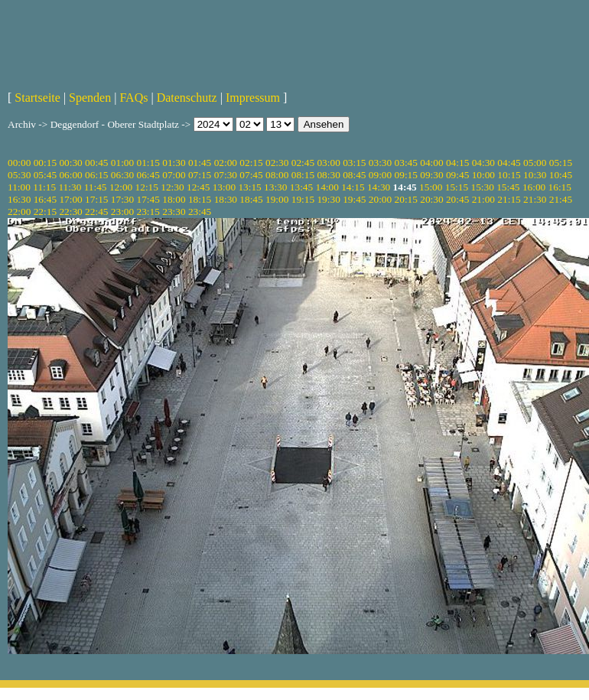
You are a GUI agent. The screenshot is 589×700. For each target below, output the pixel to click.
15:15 (457, 187)
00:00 (19, 163)
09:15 (406, 175)
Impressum (253, 98)
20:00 (380, 199)
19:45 (354, 199)
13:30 (275, 187)
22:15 (45, 212)
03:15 (354, 163)
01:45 (200, 163)
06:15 (96, 175)
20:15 (406, 199)
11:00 (19, 187)
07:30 (226, 175)
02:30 (277, 163)
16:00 (534, 187)
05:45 (45, 175)
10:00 (483, 175)
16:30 (19, 199)
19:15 (303, 199)
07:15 (200, 175)
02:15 (251, 163)
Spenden (90, 98)
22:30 (70, 212)
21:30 (535, 199)
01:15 (148, 163)
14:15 (353, 187)
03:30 (380, 163)
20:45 (457, 199)
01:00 (122, 163)
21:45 (561, 199)
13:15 (249, 187)
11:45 (96, 187)
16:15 (560, 187)
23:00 (122, 212)
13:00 (224, 187)
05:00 (535, 163)
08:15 (303, 175)
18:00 (174, 199)
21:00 (483, 199)
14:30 (379, 187)
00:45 (96, 163)
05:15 (561, 163)
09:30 (431, 175)
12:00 (121, 187)
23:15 (148, 212)
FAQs (133, 98)
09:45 (457, 175)
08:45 (354, 175)
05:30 (19, 175)
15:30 (482, 187)
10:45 (561, 175)
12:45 (198, 187)
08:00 (277, 175)
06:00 (70, 175)
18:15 (200, 199)
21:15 (509, 199)
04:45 (509, 163)
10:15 (509, 175)
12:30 (172, 187)
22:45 (96, 212)
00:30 (70, 163)
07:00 (174, 175)
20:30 (431, 199)
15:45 (508, 187)
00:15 (45, 163)
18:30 (226, 199)
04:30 (483, 163)
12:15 (147, 187)
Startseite (37, 98)
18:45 (251, 199)
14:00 (327, 187)
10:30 (535, 175)
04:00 (431, 163)
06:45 (148, 175)
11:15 (44, 187)
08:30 (328, 175)
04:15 (457, 163)
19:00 (277, 199)
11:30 (70, 187)
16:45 (45, 199)
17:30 (122, 199)
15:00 (431, 187)
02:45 (303, 163)
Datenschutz (187, 98)
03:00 (328, 163)
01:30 (174, 163)
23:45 (200, 212)
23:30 (174, 212)
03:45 (406, 163)
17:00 (70, 199)
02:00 (226, 163)
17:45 (148, 199)
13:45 (301, 187)
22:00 (19, 212)
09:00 (380, 175)
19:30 (328, 199)
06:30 (122, 175)
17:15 (96, 199)
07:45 (251, 175)
